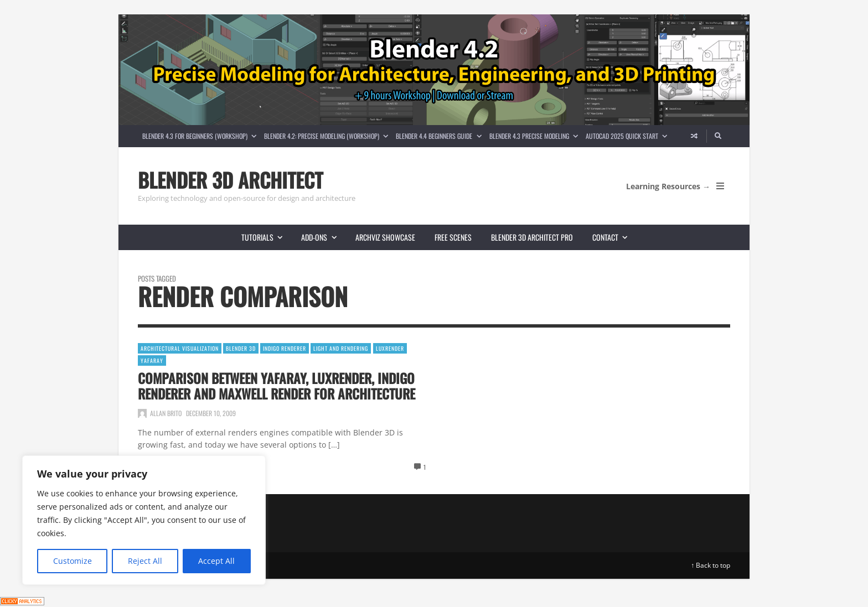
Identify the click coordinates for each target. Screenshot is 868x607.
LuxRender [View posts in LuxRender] (390, 348)
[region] (144, 520)
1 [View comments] (425, 467)
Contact (614, 237)
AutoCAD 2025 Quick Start (628, 136)
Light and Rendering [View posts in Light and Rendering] (341, 348)
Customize (73, 561)
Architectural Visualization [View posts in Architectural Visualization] (180, 348)
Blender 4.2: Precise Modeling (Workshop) (328, 136)
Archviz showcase (385, 237)
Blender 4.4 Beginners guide (440, 136)
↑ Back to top (711, 565)
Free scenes (453, 237)
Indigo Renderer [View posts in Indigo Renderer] (285, 348)
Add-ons (323, 237)
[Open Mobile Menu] (720, 186)
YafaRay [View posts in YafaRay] (152, 360)
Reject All (145, 561)
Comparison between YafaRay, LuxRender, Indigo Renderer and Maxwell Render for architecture (277, 386)
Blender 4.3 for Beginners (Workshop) (201, 136)
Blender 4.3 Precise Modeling (536, 136)
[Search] (719, 136)
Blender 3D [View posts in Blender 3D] (241, 348)
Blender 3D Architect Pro (532, 237)
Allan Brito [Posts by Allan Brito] (166, 413)
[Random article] (694, 136)
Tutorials (267, 237)
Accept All (216, 561)
